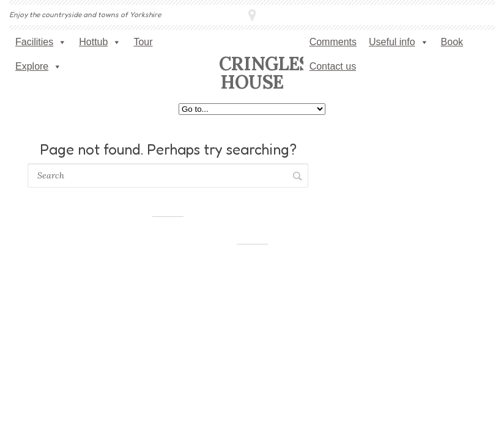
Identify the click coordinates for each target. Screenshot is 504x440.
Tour (143, 42)
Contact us (333, 66)
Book (452, 42)
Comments (333, 42)
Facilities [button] (41, 42)
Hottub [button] (100, 42)
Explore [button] (39, 67)
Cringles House (264, 73)
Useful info (399, 42)
